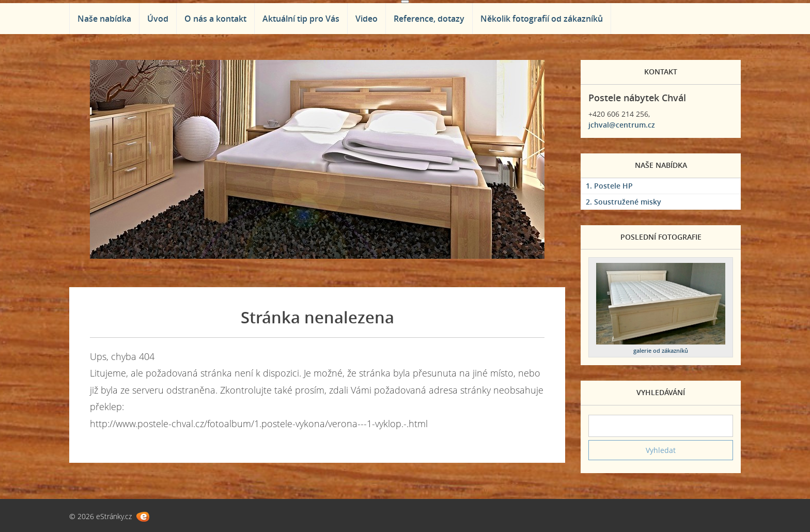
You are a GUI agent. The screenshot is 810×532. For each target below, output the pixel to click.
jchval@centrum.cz (622, 125)
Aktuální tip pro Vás (301, 19)
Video (367, 19)
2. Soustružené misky (624, 202)
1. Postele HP (609, 186)
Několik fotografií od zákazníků (542, 19)
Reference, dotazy (429, 19)
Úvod (158, 19)
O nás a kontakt (215, 19)
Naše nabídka (104, 19)
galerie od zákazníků (661, 350)
